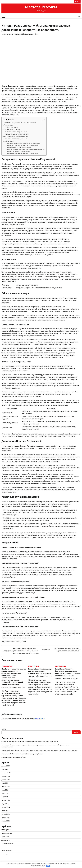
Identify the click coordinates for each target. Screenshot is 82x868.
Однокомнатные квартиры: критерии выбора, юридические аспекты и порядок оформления (30, 742)
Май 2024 (5, 797)
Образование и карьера (12, 130)
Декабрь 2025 (6, 780)
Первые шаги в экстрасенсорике (18, 134)
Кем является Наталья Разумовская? (21, 147)
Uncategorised (20, 641)
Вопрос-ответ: (9, 141)
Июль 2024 (5, 790)
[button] (42, 120)
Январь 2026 (6, 776)
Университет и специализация (17, 132)
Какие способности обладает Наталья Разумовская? (25, 143)
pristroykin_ (34, 34)
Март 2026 (5, 769)
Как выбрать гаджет (8, 844)
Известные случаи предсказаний (15, 139)
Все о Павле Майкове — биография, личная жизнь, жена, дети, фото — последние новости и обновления (66, 673)
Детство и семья (12, 127)
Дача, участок (6, 840)
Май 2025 (5, 783)
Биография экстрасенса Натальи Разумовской (20, 123)
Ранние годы (8, 125)
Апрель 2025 (6, 787)
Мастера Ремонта (41, 7)
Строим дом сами (7, 854)
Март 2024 (5, 804)
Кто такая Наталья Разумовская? (20, 151)
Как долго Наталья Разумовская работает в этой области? (27, 149)
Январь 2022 (6, 821)
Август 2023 (5, 811)
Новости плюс (6, 847)
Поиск (4, 729)
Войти (77, 2)
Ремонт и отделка (7, 850)
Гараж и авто (5, 837)
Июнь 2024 (5, 794)
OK (48, 866)
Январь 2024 (6, 807)
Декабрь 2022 (6, 818)
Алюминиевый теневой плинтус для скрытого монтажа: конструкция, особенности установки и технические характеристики (40, 750)
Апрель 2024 (6, 800)
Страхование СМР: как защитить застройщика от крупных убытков (22, 754)
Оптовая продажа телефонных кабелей (14, 757)
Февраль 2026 (6, 773)
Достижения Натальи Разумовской (16, 136)
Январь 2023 (6, 814)
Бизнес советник (7, 833)
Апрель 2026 (6, 766)
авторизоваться (40, 719)
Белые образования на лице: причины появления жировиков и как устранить (40, 671)
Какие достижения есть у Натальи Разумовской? (25, 145)
